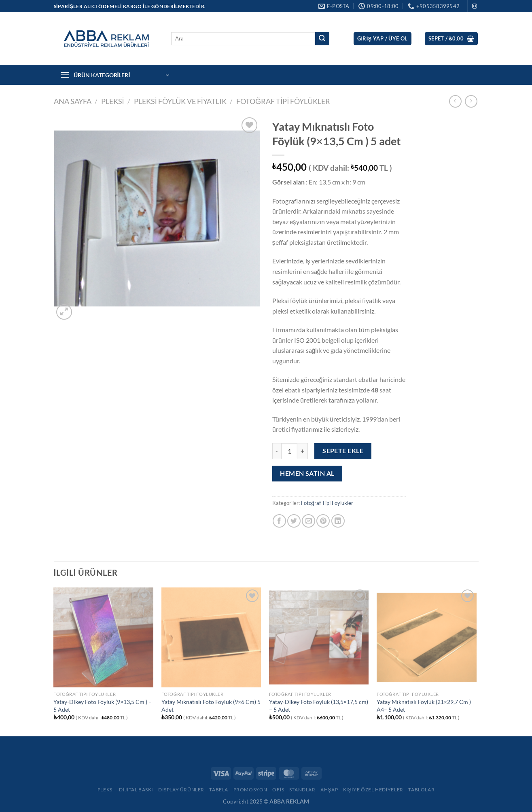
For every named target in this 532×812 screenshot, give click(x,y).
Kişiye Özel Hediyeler (373, 790)
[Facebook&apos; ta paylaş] (279, 521)
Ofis (278, 790)
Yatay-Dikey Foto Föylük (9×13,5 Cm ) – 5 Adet (103, 706)
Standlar (302, 790)
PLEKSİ (113, 101)
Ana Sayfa (73, 101)
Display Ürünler (181, 790)
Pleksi (106, 790)
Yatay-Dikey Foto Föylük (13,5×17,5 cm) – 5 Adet (319, 706)
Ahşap (329, 790)
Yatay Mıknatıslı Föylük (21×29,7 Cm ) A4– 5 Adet (424, 706)
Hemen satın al (307, 473)
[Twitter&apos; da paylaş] (294, 521)
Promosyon (251, 790)
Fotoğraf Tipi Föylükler (283, 101)
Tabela (219, 790)
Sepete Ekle (343, 451)
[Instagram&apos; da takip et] (475, 6)
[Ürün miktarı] (289, 451)
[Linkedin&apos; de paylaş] (338, 521)
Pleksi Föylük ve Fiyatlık (180, 101)
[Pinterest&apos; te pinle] (323, 521)
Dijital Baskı (136, 790)
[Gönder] (322, 39)
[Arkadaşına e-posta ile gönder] (308, 521)
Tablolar (421, 790)
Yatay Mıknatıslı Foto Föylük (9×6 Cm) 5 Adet (211, 706)
